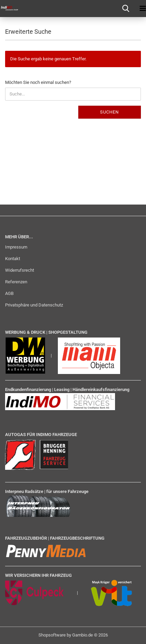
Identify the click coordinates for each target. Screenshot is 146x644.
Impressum (16, 247)
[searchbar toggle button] (126, 9)
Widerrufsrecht (20, 270)
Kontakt (13, 259)
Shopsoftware (52, 635)
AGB (9, 293)
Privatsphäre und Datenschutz (34, 305)
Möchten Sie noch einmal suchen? (38, 82)
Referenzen (16, 282)
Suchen (109, 112)
